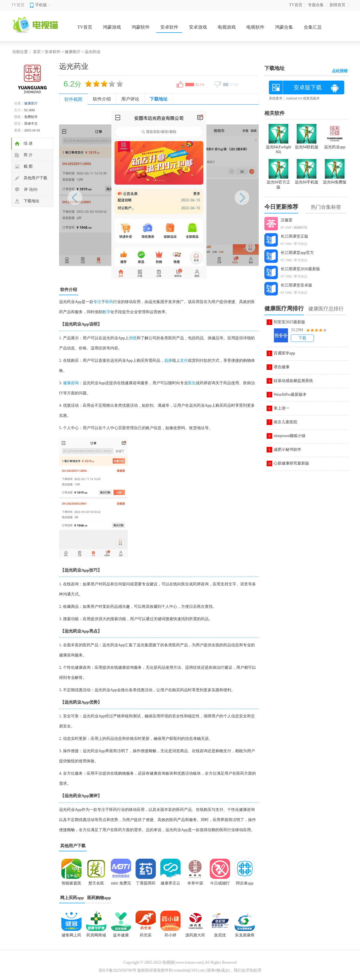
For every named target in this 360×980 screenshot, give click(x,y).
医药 (109, 302)
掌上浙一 (282, 408)
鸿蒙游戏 (112, 27)
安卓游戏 (198, 27)
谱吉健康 (282, 367)
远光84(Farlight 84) (279, 147)
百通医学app (284, 353)
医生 (192, 383)
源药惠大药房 (195, 937)
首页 (37, 52)
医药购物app (99, 898)
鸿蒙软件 (141, 27)
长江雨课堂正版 (294, 236)
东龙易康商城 (245, 937)
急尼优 (220, 935)
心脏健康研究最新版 (291, 463)
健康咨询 (71, 383)
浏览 (133, 338)
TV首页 (18, 5)
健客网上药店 (71, 937)
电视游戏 (227, 27)
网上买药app (72, 898)
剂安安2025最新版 (289, 322)
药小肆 (170, 935)
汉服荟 (287, 220)
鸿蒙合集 (284, 27)
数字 (106, 312)
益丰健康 (121, 935)
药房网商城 (96, 935)
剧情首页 (337, 5)
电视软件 (255, 27)
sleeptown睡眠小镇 (290, 436)
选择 (168, 361)
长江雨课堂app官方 (297, 253)
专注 (97, 302)
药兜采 (146, 935)
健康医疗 (73, 52)
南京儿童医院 (285, 422)
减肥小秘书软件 (287, 450)
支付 (184, 361)
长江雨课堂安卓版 (296, 285)
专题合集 (316, 5)
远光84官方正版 (278, 182)
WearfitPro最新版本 (290, 394)
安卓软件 (169, 27)
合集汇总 (313, 27)
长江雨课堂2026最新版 (300, 269)
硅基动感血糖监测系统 (293, 381)
